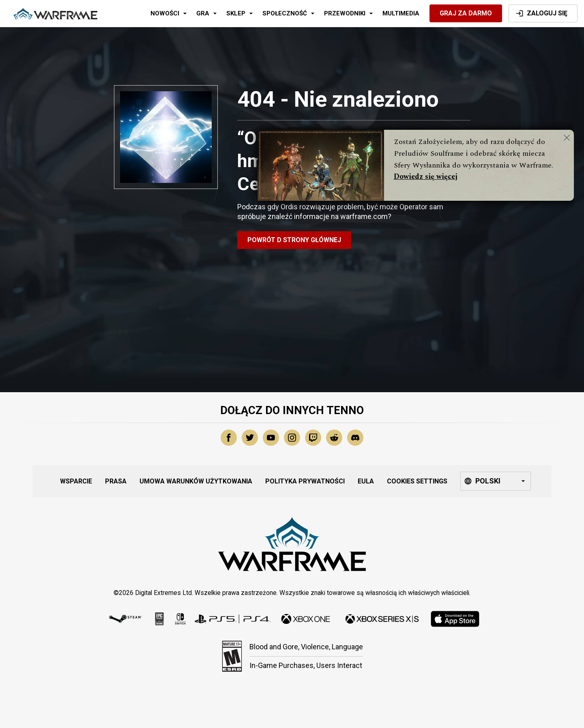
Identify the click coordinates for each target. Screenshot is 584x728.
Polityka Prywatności (305, 481)
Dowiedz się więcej (426, 177)
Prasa (116, 481)
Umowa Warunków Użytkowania (196, 481)
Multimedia (401, 13)
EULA (366, 481)
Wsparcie (76, 481)
